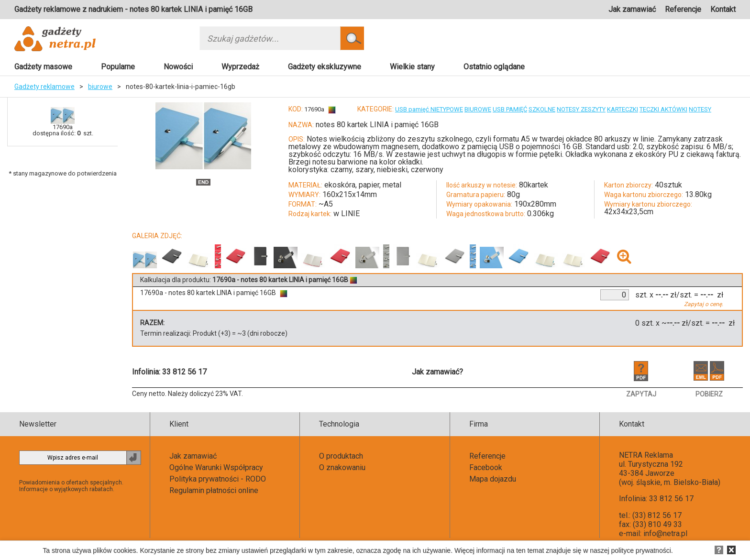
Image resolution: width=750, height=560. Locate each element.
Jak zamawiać (632, 9)
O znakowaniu (342, 467)
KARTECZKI (623, 109)
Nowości (178, 67)
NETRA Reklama (646, 455)
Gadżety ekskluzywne (325, 67)
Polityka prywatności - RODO (218, 479)
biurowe (100, 87)
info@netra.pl (665, 533)
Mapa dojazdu (493, 479)
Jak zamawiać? (437, 372)
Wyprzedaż (240, 67)
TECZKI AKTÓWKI (663, 109)
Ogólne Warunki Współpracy (216, 467)
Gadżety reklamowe (44, 87)
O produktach (341, 456)
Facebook (486, 467)
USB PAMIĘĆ (510, 109)
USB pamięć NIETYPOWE (429, 109)
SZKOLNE (542, 109)
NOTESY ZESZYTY (581, 109)
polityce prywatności (641, 550)
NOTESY (700, 109)
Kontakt (723, 9)
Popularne (118, 67)
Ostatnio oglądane (494, 67)
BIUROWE (478, 109)
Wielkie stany (412, 67)
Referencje (683, 9)
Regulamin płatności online (214, 490)
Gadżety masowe (43, 67)
